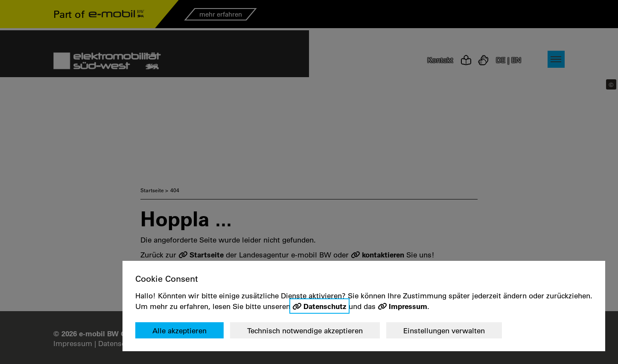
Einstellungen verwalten (444, 331)
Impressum (408, 306)
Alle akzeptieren (179, 331)
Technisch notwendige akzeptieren (305, 331)
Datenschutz (325, 306)
